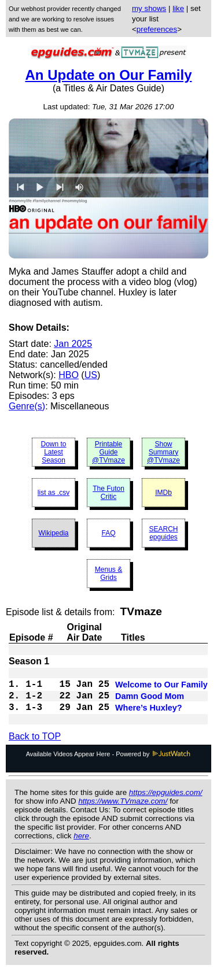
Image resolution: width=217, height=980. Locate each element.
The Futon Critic (108, 493)
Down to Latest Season (53, 452)
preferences (157, 29)
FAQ (108, 533)
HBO (69, 375)
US (91, 375)
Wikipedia (53, 533)
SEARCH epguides (163, 533)
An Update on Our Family (108, 75)
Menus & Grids (108, 574)
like (178, 8)
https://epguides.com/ (166, 802)
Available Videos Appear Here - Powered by (109, 763)
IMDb (163, 493)
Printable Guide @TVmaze (108, 452)
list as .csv (54, 493)
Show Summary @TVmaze (163, 452)
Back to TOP (35, 746)
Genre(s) (27, 406)
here (81, 845)
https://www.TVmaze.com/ (123, 810)
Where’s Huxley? (148, 716)
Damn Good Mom (150, 702)
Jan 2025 (73, 344)
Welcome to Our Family (161, 688)
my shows (149, 8)
